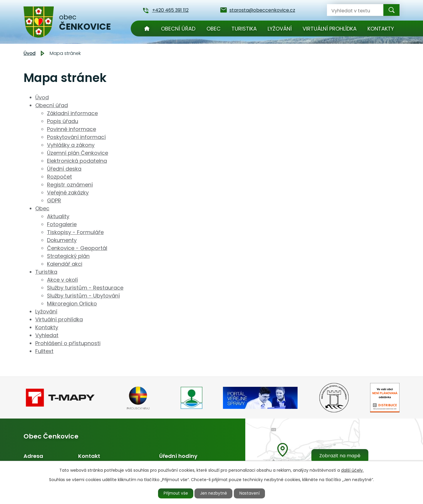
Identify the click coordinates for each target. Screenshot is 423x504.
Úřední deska (64, 169)
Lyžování (280, 29)
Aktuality (58, 216)
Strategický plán (68, 256)
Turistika (244, 29)
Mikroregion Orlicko (72, 304)
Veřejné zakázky (68, 193)
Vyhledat (47, 335)
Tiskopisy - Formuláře (75, 232)
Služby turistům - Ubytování (83, 296)
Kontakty (381, 29)
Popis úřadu (63, 121)
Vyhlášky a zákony (71, 145)
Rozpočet (59, 177)
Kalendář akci (65, 264)
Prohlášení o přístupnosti (68, 343)
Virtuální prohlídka (330, 29)
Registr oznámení (70, 185)
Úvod (147, 28)
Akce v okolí (62, 280)
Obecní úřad (178, 29)
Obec (214, 29)
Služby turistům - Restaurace (85, 288)
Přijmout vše (174, 493)
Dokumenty (62, 240)
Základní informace (72, 113)
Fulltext (44, 351)
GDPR (54, 200)
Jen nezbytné (214, 493)
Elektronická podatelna (77, 161)
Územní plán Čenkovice (78, 153)
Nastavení (252, 493)
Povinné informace (72, 129)
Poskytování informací (76, 137)
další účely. (352, 470)
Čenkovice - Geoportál (77, 248)
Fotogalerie (62, 224)
